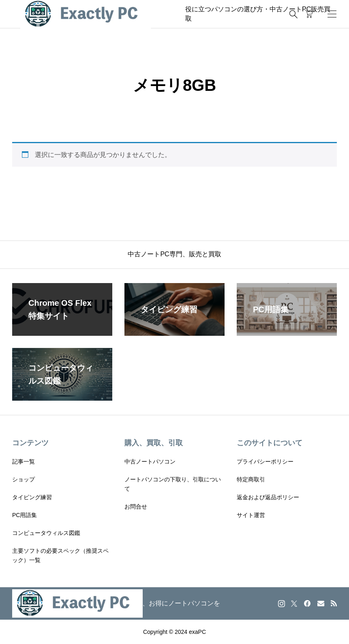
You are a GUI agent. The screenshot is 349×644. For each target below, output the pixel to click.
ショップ (24, 479)
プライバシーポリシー (265, 462)
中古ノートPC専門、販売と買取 (174, 254)
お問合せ (136, 507)
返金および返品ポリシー (268, 497)
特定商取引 (251, 479)
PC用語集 (25, 515)
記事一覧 (24, 462)
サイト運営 (251, 515)
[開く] (332, 14)
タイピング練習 (32, 497)
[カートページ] (309, 14)
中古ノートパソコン (150, 462)
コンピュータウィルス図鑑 (46, 533)
